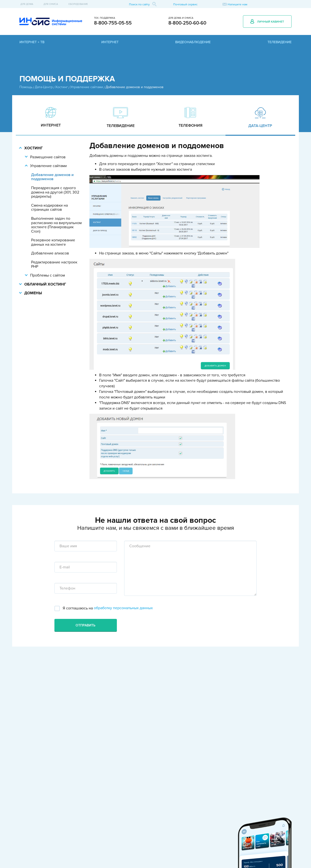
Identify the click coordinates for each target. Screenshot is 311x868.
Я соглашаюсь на (77, 608)
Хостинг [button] (34, 148)
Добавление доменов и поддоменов (52, 177)
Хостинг (61, 87)
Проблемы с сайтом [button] (48, 275)
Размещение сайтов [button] (48, 157)
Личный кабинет (267, 21)
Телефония (190, 126)
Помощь (26, 87)
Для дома (27, 4)
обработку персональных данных (123, 608)
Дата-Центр (44, 87)
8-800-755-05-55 (113, 23)
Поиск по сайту (143, 4)
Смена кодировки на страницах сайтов (49, 207)
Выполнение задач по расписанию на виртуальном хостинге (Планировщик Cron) (56, 225)
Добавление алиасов (50, 253)
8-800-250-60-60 (187, 23)
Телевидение (121, 126)
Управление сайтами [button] (48, 166)
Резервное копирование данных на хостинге (53, 242)
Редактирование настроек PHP (54, 264)
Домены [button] (33, 293)
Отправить (86, 625)
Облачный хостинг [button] (45, 284)
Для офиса (51, 4)
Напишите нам (238, 4)
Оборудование (78, 4)
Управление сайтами (87, 87)
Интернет (51, 125)
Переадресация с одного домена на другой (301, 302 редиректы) (55, 192)
